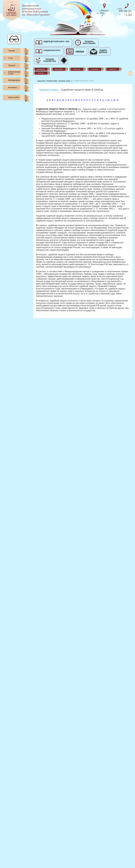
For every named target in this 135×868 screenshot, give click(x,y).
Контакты (13, 88)
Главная (11, 51)
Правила (12, 65)
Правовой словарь (64, 81)
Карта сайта (14, 97)
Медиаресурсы (14, 80)
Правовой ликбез (52, 81)
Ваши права (41, 81)
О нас (10, 58)
